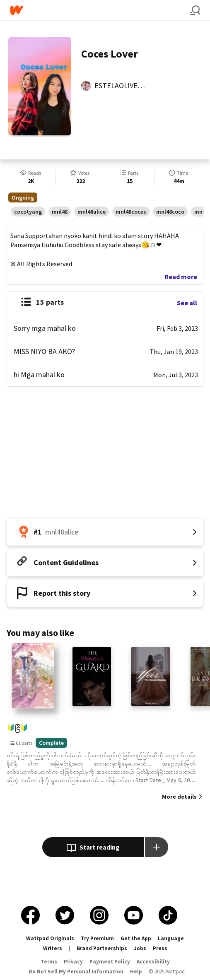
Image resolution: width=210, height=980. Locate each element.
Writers (53, 948)
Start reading (93, 848)
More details (179, 797)
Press (160, 948)
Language (171, 938)
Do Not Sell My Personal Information (76, 972)
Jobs (140, 948)
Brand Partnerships (102, 948)
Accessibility (153, 962)
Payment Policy (110, 962)
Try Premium (97, 938)
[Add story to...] (157, 847)
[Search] (195, 10)
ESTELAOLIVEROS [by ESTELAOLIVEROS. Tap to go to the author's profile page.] (123, 85)
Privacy (73, 962)
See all (187, 303)
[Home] (100, 10)
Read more (181, 277)
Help (136, 972)
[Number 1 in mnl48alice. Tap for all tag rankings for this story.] (105, 532)
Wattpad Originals (50, 938)
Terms (49, 962)
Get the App (136, 938)
